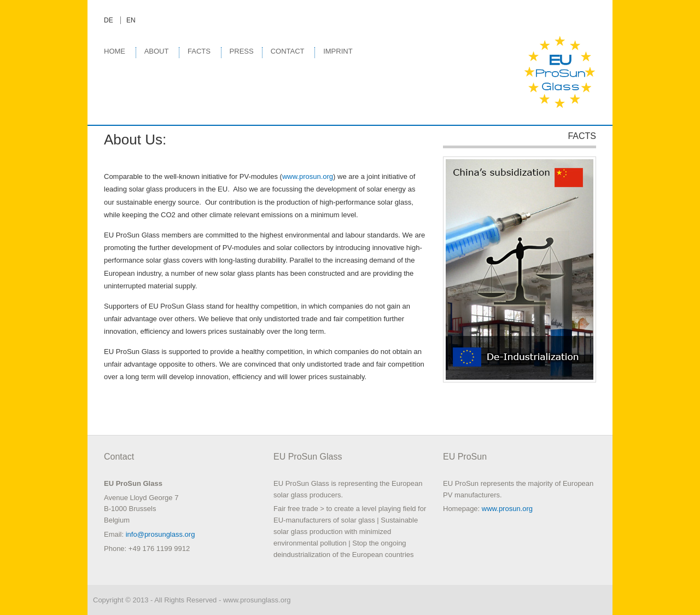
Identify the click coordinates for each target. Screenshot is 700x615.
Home (115, 51)
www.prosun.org (308, 176)
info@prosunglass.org (161, 534)
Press (242, 51)
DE (109, 20)
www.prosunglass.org (257, 600)
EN (131, 20)
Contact (288, 51)
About (157, 51)
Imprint (338, 51)
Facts (199, 51)
